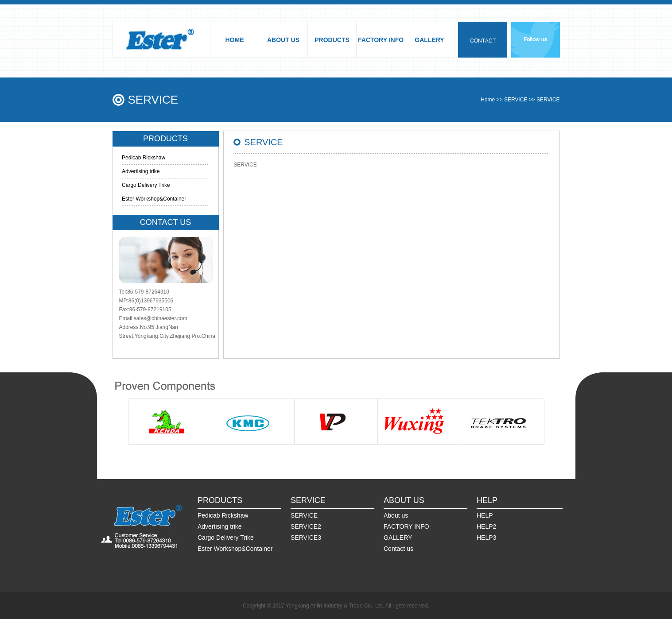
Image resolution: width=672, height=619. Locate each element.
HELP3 (486, 538)
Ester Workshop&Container (154, 199)
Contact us (398, 549)
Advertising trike (141, 171)
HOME (235, 40)
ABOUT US (283, 40)
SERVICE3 (306, 538)
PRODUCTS (332, 40)
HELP (485, 515)
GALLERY (429, 40)
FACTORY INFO (381, 40)
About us (396, 515)
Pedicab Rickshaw (144, 158)
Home (488, 100)
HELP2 (486, 526)
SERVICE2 (306, 526)
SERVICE (516, 100)
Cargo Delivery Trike (146, 185)
